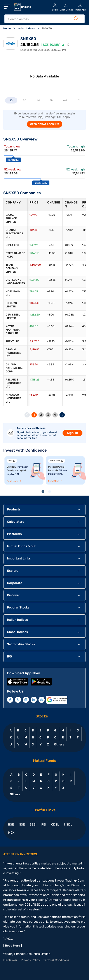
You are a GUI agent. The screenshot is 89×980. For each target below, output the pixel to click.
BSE (11, 825)
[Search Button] (76, 19)
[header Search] (42, 19)
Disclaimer (10, 960)
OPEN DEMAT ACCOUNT (45, 124)
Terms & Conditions (56, 960)
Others (59, 744)
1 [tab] (44, 492)
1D (11, 100)
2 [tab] (50, 492)
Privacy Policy (30, 960)
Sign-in (72, 433)
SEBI (33, 825)
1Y (79, 100)
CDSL (55, 825)
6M (65, 100)
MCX (11, 833)
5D (25, 100)
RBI (44, 825)
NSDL (68, 825)
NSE (22, 825)
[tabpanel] (24, 470)
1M (38, 100)
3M (51, 100)
